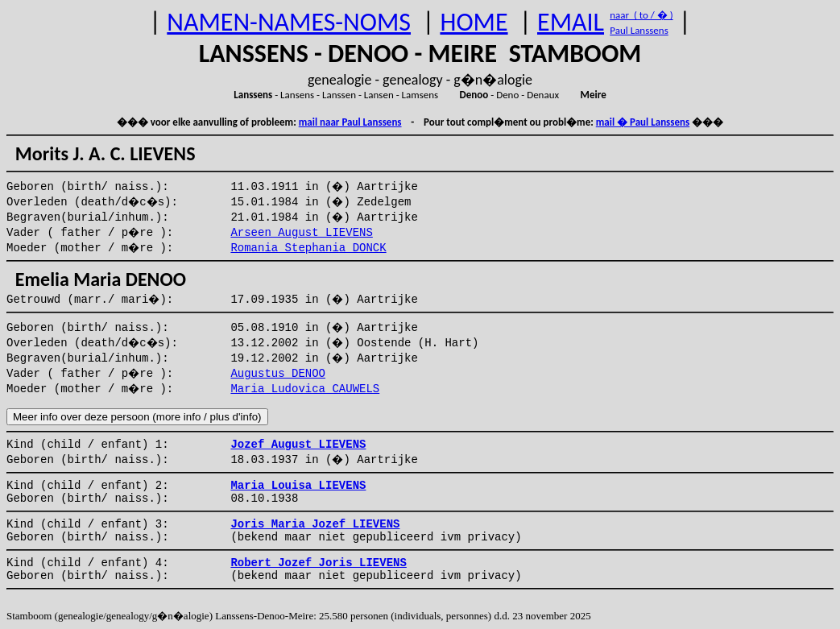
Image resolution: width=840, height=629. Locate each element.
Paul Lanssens (639, 30)
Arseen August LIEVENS (301, 233)
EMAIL (571, 22)
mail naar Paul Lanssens (350, 122)
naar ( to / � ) (641, 15)
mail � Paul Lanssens (643, 122)
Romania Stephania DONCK (308, 248)
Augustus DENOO (278, 374)
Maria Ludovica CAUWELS (305, 389)
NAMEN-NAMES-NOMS (289, 22)
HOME (474, 22)
